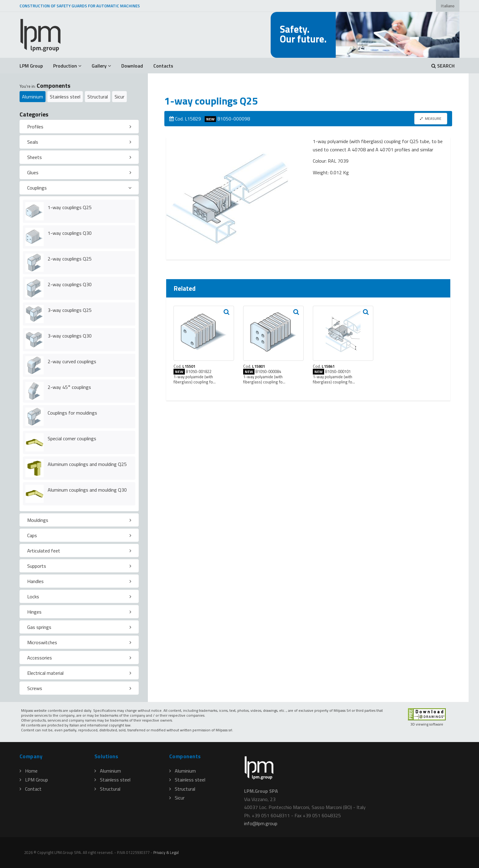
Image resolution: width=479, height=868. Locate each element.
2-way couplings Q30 (70, 284)
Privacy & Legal (166, 852)
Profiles (35, 127)
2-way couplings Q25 (70, 259)
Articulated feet (44, 551)
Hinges (34, 612)
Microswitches (42, 642)
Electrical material (45, 673)
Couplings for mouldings (72, 413)
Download (132, 66)
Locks (33, 597)
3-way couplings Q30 (70, 336)
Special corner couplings (72, 438)
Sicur (119, 97)
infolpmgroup (261, 823)
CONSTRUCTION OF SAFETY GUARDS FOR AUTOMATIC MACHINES (80, 6)
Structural (98, 97)
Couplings (37, 188)
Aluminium (33, 97)
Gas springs (39, 627)
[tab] (79, 127)
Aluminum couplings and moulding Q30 (87, 490)
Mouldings (38, 520)
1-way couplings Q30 (70, 233)
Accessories (40, 658)
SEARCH (443, 66)
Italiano (448, 6)
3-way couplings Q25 (70, 310)
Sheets (35, 157)
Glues (33, 172)
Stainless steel (65, 97)
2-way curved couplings (72, 361)
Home (29, 771)
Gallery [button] (101, 66)
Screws (35, 688)
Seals (33, 142)
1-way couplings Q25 (70, 207)
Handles (35, 581)
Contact (31, 789)
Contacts (163, 66)
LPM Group (31, 66)
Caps (32, 535)
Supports (37, 566)
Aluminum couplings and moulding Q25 (87, 464)
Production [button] (67, 66)
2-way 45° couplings (69, 387)
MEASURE (431, 118)
